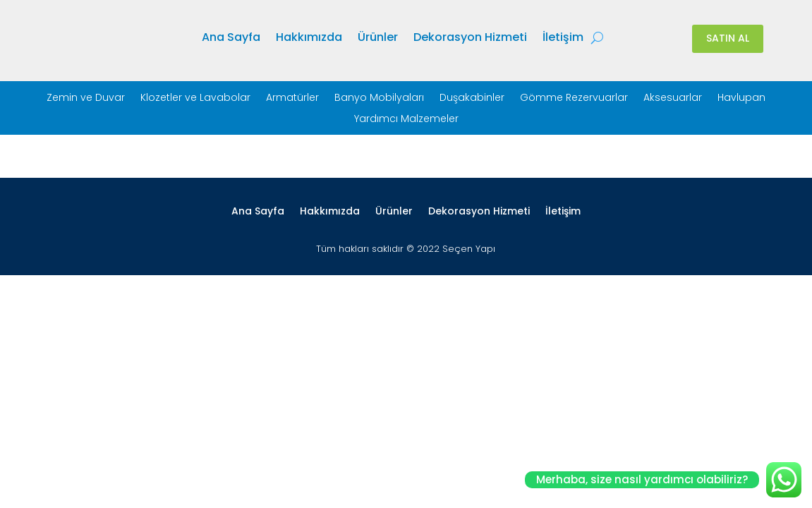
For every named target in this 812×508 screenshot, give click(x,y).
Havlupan (741, 98)
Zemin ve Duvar (86, 98)
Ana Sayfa (231, 39)
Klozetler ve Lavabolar (195, 98)
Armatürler (292, 98)
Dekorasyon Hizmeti (470, 39)
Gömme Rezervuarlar (574, 98)
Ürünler (378, 39)
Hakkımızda (309, 39)
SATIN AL (728, 38)
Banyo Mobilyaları (379, 98)
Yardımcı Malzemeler (406, 120)
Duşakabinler (472, 98)
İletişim (563, 39)
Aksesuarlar (673, 98)
